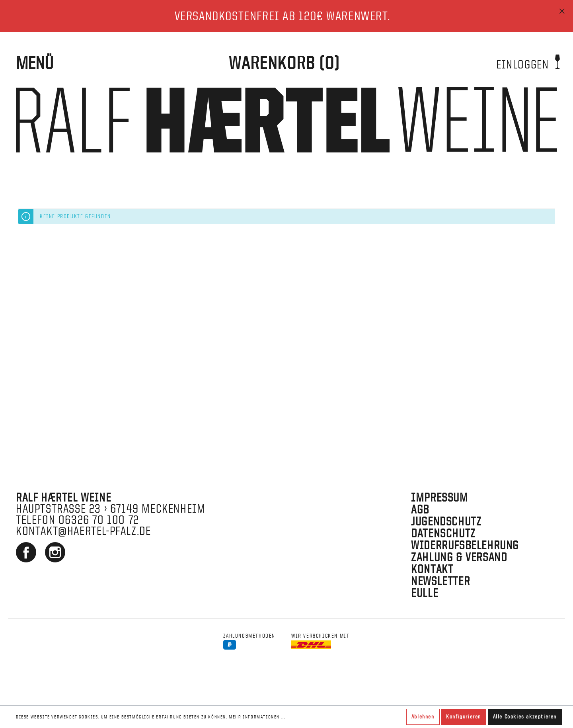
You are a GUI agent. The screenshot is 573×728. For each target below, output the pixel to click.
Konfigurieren (464, 717)
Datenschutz (443, 533)
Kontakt (432, 569)
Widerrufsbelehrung (465, 545)
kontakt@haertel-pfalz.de (83, 531)
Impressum (439, 497)
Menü (35, 63)
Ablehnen (423, 717)
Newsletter (440, 581)
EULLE (425, 593)
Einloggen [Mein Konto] (528, 62)
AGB (420, 509)
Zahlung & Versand (459, 557)
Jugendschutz (446, 521)
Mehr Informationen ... (257, 717)
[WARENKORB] (284, 63)
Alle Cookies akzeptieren (525, 717)
